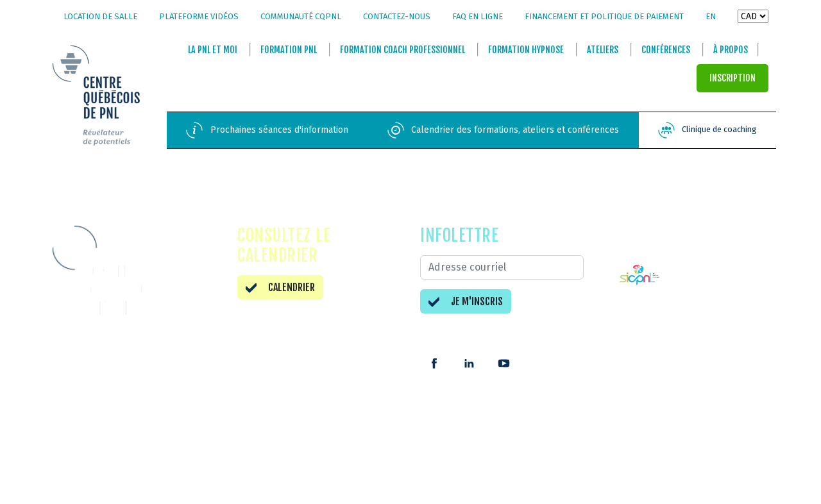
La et (213, 50)
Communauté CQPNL (301, 16)
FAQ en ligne (478, 16)
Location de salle (100, 16)
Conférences (666, 50)
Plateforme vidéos (199, 16)
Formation (289, 50)
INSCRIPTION (732, 79)
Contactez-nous (397, 16)
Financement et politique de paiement (604, 16)
